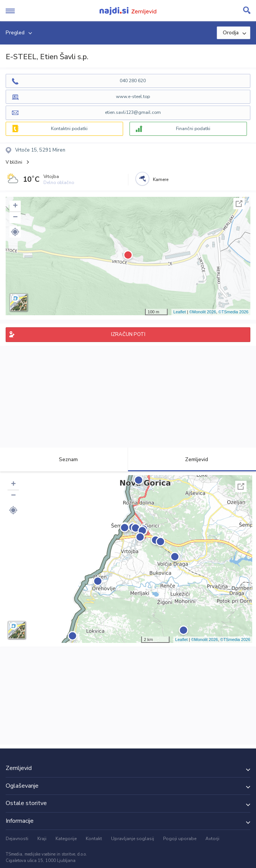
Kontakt (94, 839)
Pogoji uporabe (180, 839)
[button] (15, 232)
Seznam (64, 459)
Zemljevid (192, 459)
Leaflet (180, 312)
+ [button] (15, 206)
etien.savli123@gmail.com (133, 112)
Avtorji (212, 839)
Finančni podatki (193, 129)
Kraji (42, 839)
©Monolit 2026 (203, 312)
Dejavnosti (17, 839)
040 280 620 (133, 81)
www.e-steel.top (133, 97)
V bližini (14, 162)
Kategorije (66, 839)
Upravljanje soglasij (133, 839)
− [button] (15, 218)
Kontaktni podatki (69, 129)
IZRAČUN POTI (128, 334)
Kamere (161, 179)
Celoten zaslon (239, 204)
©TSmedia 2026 (233, 312)
